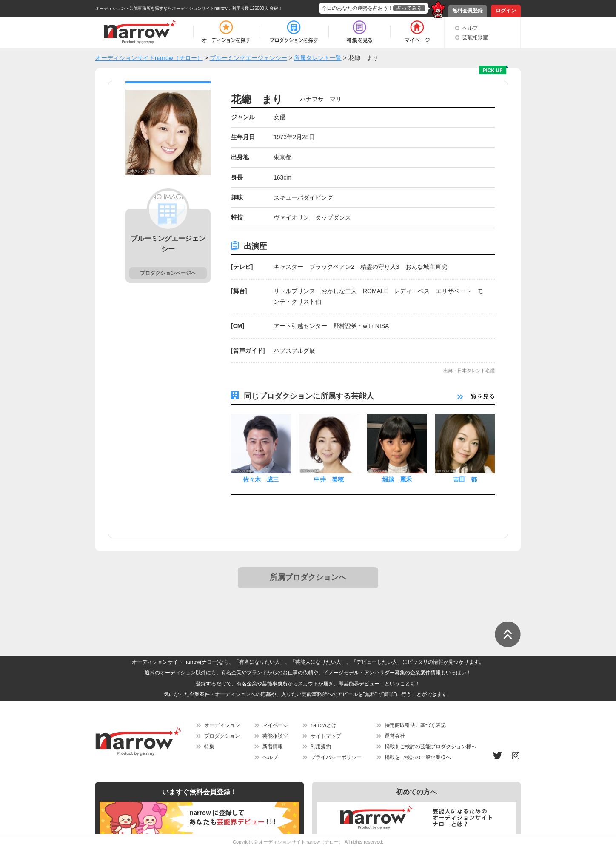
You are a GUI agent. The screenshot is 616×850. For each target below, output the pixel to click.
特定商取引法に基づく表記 (415, 725)
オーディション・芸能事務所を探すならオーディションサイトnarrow (161, 8)
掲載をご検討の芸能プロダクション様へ (431, 747)
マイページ (275, 725)
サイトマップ (326, 736)
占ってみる (409, 8)
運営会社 (395, 736)
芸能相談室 (475, 37)
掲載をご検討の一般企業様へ (418, 757)
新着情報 (273, 747)
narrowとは (324, 725)
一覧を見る (476, 396)
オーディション (222, 725)
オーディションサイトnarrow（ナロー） (301, 842)
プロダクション (222, 736)
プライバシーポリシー (336, 757)
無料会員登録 (468, 11)
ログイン (506, 11)
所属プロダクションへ (308, 577)
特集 (209, 747)
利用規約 (321, 747)
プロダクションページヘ (168, 273)
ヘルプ (470, 28)
